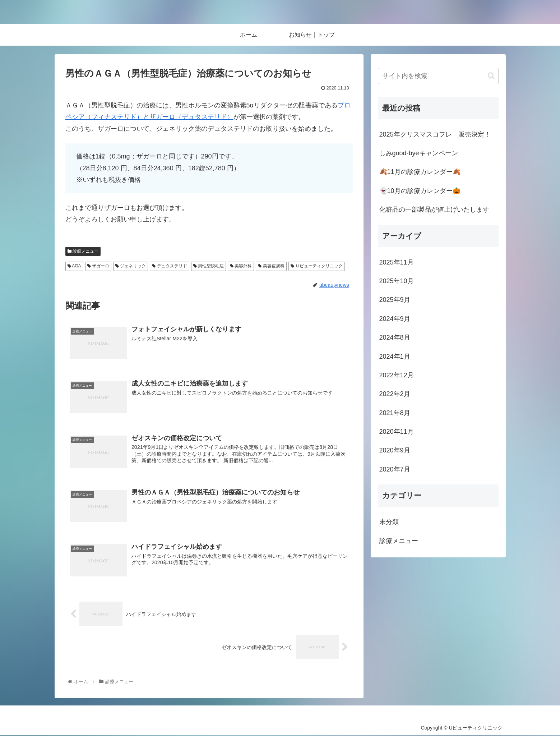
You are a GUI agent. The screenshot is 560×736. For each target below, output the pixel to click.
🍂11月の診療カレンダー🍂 (420, 172)
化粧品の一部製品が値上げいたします (434, 210)
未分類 (389, 522)
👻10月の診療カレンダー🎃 (420, 191)
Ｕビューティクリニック (317, 266)
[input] (438, 76)
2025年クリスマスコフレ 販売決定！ (435, 134)
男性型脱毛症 (209, 266)
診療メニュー (83, 251)
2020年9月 (395, 450)
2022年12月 (397, 375)
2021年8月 (395, 413)
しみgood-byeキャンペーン (419, 153)
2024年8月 (395, 337)
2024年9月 (395, 319)
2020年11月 (397, 432)
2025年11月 (397, 262)
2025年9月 (395, 300)
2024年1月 (395, 356)
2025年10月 (397, 281)
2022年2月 (395, 394)
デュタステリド (169, 266)
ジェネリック (131, 266)
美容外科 (241, 266)
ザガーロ (98, 266)
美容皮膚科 (271, 266)
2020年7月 (395, 469)
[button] (491, 76)
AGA (74, 266)
